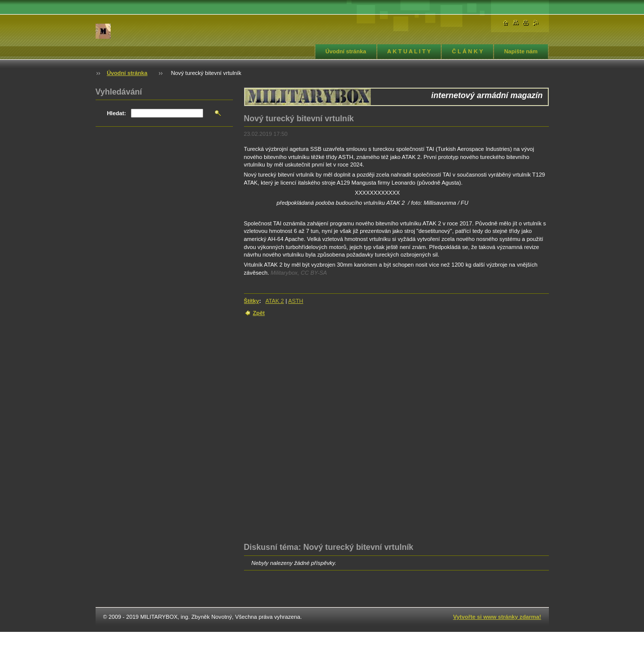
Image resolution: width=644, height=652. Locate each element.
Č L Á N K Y (467, 51)
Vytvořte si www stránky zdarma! (497, 617)
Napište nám (521, 51)
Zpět (259, 313)
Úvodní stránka (346, 51)
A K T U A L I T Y (409, 51)
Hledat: (117, 113)
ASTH (296, 301)
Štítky (252, 301)
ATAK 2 (274, 301)
